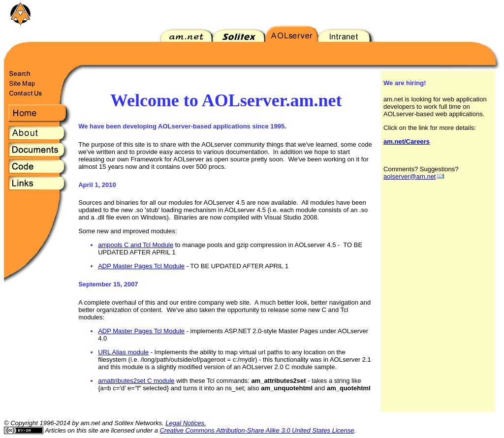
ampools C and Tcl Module (136, 245)
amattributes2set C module (136, 381)
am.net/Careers (407, 141)
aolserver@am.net (409, 176)
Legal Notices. (186, 423)
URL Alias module (123, 352)
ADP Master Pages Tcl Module (141, 266)
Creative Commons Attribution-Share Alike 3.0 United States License (257, 430)
